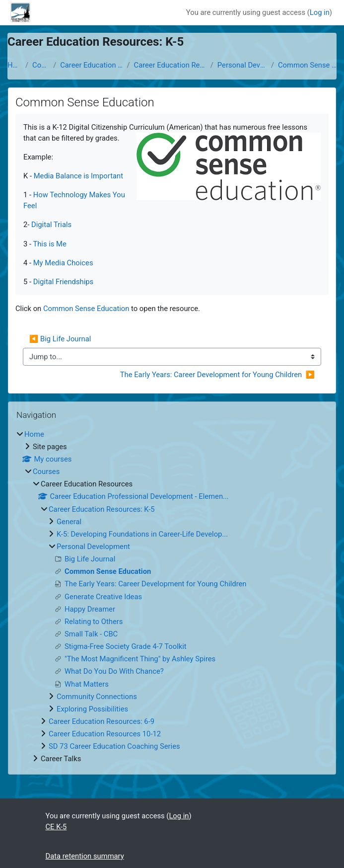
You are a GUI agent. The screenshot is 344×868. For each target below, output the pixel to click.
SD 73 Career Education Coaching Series (114, 746)
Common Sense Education (307, 65)
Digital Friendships (63, 282)
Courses (41, 65)
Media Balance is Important (78, 176)
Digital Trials (51, 225)
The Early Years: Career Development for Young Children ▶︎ (217, 375)
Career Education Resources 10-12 (105, 734)
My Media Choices (63, 263)
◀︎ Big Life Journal (60, 339)
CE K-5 (56, 827)
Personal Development (242, 65)
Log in (320, 12)
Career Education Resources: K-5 (170, 65)
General (69, 522)
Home (14, 65)
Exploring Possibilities (92, 709)
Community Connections (97, 697)
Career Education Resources (91, 65)
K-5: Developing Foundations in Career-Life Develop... (142, 534)
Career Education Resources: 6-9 (102, 721)
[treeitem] (172, 597)
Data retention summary (85, 856)
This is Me (49, 244)
